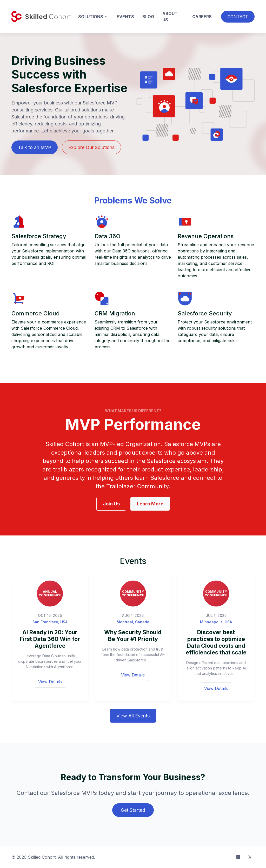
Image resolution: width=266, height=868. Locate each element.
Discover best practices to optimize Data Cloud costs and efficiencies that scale (216, 642)
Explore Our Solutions (91, 147)
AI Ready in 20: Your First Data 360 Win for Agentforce (50, 639)
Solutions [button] (91, 17)
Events (125, 17)
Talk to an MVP (35, 147)
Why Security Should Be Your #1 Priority (133, 636)
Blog (148, 17)
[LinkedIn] (238, 857)
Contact (238, 17)
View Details (50, 682)
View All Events (133, 716)
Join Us (111, 504)
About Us (170, 17)
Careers (202, 17)
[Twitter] (250, 857)
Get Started (133, 810)
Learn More (150, 504)
